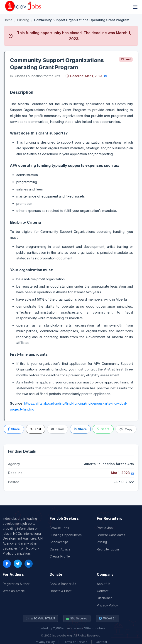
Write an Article (14, 591)
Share (14, 429)
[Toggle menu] (135, 7)
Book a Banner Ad (63, 584)
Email (58, 429)
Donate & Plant (61, 591)
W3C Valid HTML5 (40, 619)
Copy (126, 429)
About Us (104, 584)
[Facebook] (7, 564)
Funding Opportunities (66, 535)
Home (8, 20)
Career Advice (60, 549)
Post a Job (105, 528)
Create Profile (60, 556)
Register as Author (16, 584)
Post (35, 429)
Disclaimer (104, 598)
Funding (23, 20)
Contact (103, 591)
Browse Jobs (59, 528)
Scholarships (59, 542)
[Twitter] (18, 564)
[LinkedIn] (29, 564)
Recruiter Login (108, 549)
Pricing (102, 542)
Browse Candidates (111, 535)
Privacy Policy (107, 605)
